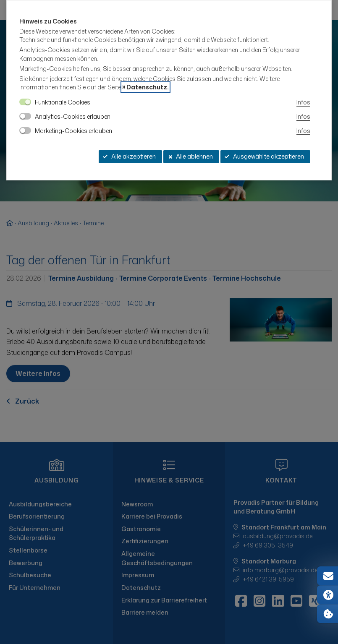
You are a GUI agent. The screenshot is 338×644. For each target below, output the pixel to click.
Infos (303, 102)
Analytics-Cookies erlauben (73, 116)
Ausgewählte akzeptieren (264, 156)
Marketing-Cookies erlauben (73, 131)
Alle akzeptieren (129, 156)
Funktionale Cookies (63, 102)
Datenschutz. (148, 87)
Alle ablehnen (190, 156)
